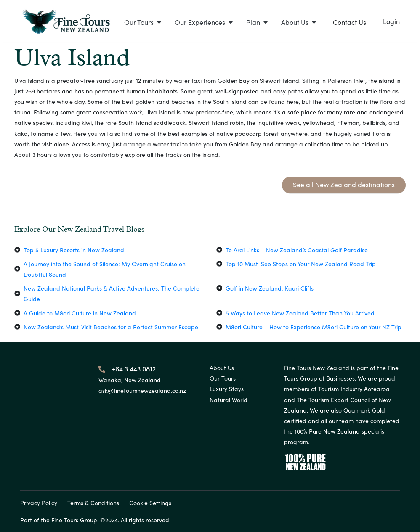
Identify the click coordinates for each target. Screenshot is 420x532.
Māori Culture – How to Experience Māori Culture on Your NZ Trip (314, 327)
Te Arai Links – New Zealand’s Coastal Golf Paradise (297, 250)
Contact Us (350, 22)
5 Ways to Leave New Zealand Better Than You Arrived (300, 313)
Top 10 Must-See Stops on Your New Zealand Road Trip (301, 264)
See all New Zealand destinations (344, 184)
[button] (143, 22)
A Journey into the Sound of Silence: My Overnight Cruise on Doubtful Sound (105, 269)
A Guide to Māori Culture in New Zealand (80, 313)
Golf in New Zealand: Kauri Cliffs (270, 288)
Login (391, 21)
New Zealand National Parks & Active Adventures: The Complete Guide (112, 293)
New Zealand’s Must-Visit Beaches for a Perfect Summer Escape (111, 327)
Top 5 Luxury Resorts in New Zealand (74, 250)
